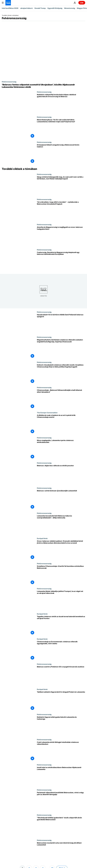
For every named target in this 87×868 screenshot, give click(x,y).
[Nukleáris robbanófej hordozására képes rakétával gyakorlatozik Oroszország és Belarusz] (61, 104)
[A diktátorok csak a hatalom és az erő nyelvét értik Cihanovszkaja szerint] (61, 424)
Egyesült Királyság (55, 8)
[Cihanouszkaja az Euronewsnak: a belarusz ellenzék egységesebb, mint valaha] (61, 651)
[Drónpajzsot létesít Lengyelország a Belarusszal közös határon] (61, 154)
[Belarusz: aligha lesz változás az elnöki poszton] (61, 475)
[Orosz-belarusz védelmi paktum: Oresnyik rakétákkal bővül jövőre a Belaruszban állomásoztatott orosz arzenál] (61, 550)
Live (82, 3)
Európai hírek (42, 538)
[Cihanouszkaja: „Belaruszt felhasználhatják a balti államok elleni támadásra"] (61, 399)
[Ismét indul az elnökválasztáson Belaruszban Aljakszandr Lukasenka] (61, 776)
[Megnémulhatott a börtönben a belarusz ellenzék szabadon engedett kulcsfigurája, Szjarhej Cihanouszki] (61, 349)
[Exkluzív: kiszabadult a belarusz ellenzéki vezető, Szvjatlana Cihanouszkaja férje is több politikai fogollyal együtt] (61, 374)
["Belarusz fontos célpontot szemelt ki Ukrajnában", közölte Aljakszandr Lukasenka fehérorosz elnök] (43, 86)
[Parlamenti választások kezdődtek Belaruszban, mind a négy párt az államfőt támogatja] (61, 801)
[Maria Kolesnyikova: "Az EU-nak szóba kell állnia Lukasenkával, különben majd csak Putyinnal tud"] (61, 129)
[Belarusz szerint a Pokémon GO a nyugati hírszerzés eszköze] (61, 676)
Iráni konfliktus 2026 (10, 8)
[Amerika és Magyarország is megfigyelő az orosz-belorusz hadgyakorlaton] (61, 236)
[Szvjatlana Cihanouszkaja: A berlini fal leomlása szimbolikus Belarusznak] (61, 575)
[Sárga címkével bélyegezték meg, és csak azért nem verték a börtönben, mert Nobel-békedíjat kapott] (61, 186)
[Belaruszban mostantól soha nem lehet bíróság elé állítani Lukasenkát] (61, 852)
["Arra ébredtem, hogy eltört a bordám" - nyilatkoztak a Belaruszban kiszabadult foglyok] (61, 211)
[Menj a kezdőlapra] (8, 3)
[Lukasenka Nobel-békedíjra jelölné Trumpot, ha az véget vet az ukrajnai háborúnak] (61, 600)
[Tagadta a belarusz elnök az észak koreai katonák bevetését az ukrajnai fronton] (61, 625)
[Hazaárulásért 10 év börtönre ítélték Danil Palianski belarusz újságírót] (61, 324)
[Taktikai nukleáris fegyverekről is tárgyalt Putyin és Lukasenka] (61, 701)
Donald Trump (40, 8)
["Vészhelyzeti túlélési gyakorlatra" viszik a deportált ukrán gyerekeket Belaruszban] (61, 827)
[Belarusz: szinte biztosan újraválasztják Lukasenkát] (61, 500)
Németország (70, 8)
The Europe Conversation (47, 413)
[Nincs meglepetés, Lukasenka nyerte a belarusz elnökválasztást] (61, 449)
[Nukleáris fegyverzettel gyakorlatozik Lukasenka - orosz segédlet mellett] (61, 726)
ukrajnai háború (26, 8)
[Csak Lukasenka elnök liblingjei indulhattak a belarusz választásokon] (61, 751)
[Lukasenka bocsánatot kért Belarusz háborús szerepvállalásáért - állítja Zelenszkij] (61, 525)
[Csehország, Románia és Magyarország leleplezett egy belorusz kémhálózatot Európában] (61, 261)
